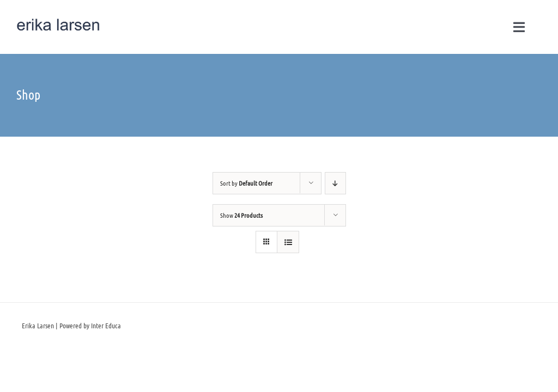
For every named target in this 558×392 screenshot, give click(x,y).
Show (241, 215)
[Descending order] (335, 183)
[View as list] (288, 242)
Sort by (246, 183)
